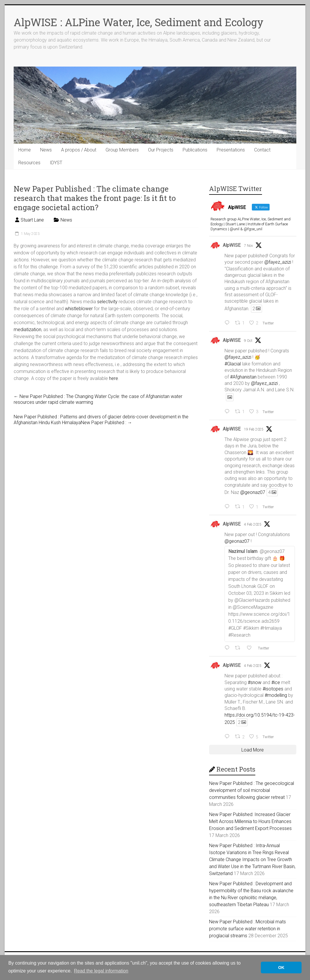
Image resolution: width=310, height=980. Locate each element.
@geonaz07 (253, 492)
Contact (262, 150)
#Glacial (233, 364)
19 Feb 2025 (254, 429)
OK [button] (281, 967)
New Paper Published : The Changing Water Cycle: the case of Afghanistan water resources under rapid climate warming (98, 399)
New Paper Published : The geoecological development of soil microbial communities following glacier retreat (252, 790)
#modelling (276, 695)
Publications (195, 150)
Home (25, 150)
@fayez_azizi (278, 262)
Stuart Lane (32, 220)
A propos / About (79, 150)
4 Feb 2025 (253, 524)
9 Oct (248, 341)
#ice (276, 682)
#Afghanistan (243, 377)
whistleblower (79, 309)
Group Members (122, 150)
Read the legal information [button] (101, 971)
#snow (255, 682)
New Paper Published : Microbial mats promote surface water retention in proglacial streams (247, 929)
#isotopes (273, 689)
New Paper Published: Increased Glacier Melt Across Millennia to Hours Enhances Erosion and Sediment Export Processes (250, 821)
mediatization (27, 330)
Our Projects (161, 150)
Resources (29, 163)
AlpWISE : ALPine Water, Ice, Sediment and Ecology (139, 22)
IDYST (56, 163)
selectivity (107, 302)
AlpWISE (232, 245)
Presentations (231, 150)
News (46, 150)
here (114, 378)
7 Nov (248, 246)
